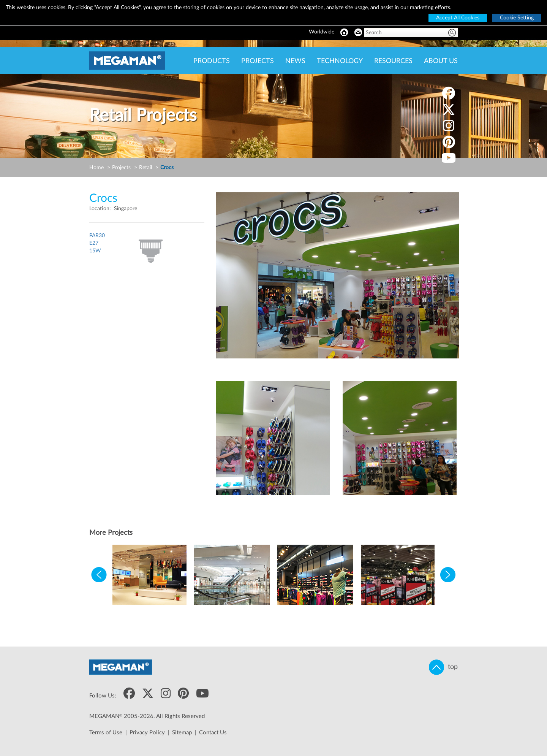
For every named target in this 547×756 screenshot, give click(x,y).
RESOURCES (393, 61)
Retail (145, 168)
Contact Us (213, 733)
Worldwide (322, 32)
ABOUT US (441, 61)
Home (96, 168)
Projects (121, 168)
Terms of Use (106, 733)
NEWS (295, 61)
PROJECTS (258, 61)
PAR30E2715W (97, 243)
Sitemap (182, 733)
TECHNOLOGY (340, 61)
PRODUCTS (212, 61)
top (443, 667)
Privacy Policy (147, 733)
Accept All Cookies (458, 18)
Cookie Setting (517, 18)
